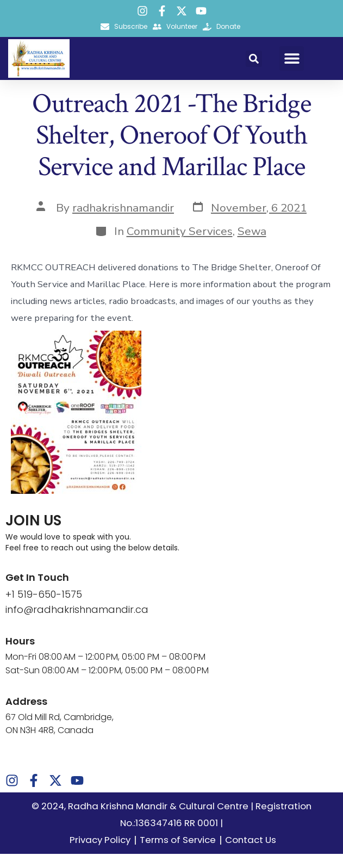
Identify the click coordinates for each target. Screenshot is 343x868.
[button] (254, 59)
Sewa (252, 245)
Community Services (180, 245)
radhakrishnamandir (123, 221)
